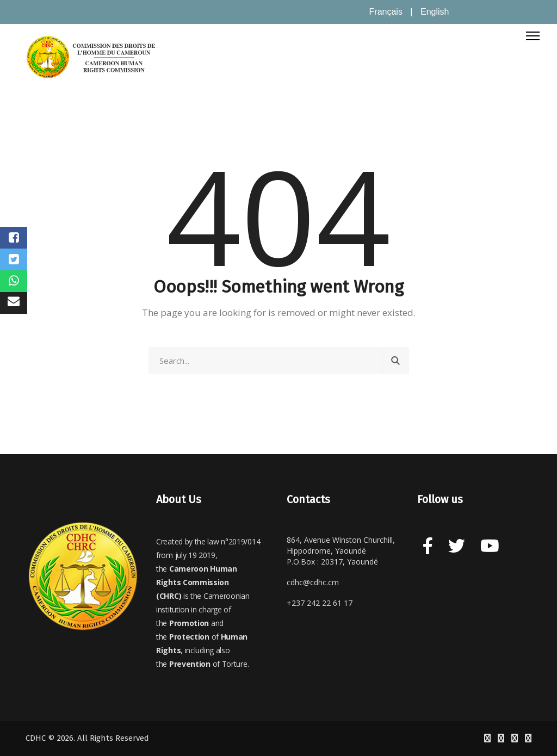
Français (386, 12)
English (435, 12)
